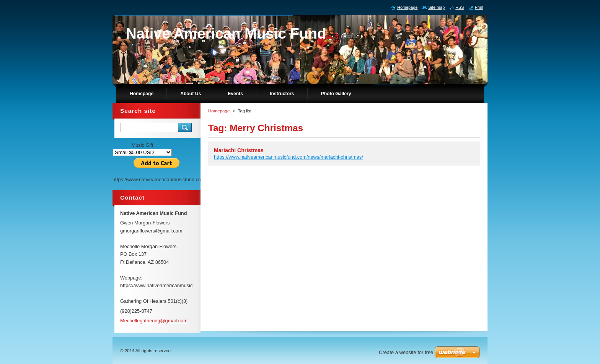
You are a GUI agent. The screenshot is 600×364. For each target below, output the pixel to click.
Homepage (219, 111)
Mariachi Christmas (239, 150)
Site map (436, 7)
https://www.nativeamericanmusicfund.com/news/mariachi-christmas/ (289, 157)
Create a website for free (406, 352)
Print (479, 7)
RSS (460, 7)
